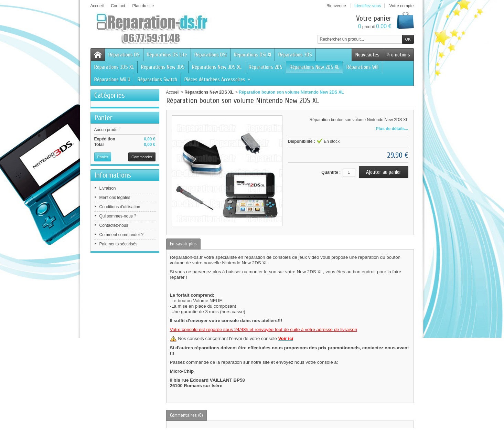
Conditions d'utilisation (120, 207)
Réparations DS (124, 55)
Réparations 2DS (266, 67)
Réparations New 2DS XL (314, 67)
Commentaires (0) (186, 415)
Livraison (108, 188)
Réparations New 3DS (163, 67)
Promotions (398, 55)
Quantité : (331, 172)
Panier (103, 118)
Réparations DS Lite (167, 55)
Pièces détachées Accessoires (218, 79)
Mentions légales (115, 198)
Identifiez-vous (368, 6)
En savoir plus (183, 244)
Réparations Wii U (112, 79)
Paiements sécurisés (119, 244)
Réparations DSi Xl (253, 55)
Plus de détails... (392, 129)
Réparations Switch (157, 79)
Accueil (173, 92)
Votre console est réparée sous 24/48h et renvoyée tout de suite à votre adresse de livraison (264, 330)
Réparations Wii (362, 67)
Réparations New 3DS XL (217, 67)
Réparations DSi (211, 55)
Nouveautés (367, 55)
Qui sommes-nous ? (118, 216)
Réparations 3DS (295, 55)
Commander (142, 157)
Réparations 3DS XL (114, 67)
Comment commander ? (122, 235)
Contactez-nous (114, 225)
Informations (113, 175)
